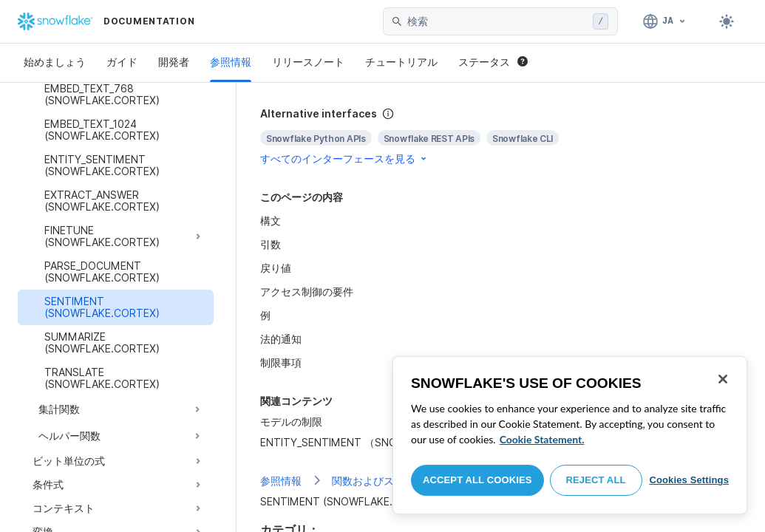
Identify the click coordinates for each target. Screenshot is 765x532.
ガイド (122, 62)
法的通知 (281, 339)
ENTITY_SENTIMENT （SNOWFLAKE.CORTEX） (377, 442)
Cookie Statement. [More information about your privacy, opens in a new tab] (542, 439)
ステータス (493, 62)
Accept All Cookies (477, 480)
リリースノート (308, 62)
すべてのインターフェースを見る (344, 158)
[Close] (723, 379)
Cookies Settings (689, 480)
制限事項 (281, 362)
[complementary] (501, 136)
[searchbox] (497, 21)
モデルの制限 (291, 422)
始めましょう (55, 62)
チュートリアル (401, 62)
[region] (570, 435)
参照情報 (231, 62)
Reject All (596, 480)
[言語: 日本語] (665, 21)
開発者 (174, 62)
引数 (271, 244)
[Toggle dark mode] (727, 21)
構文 (271, 221)
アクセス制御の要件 (307, 291)
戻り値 (276, 268)
